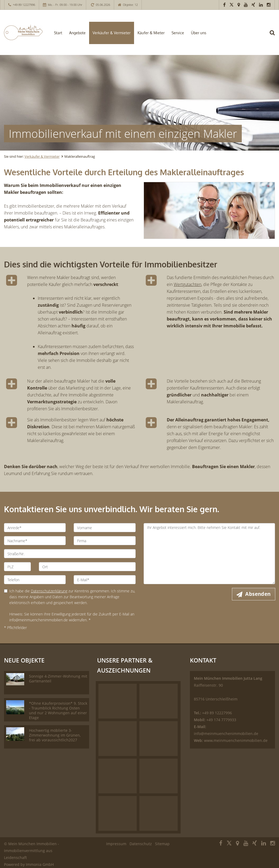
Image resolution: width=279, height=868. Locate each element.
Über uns (199, 33)
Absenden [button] (258, 594)
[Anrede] (35, 528)
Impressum (116, 844)
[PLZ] (17, 567)
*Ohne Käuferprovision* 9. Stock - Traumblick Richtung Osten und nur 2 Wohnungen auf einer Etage (58, 710)
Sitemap (162, 844)
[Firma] (105, 541)
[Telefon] (35, 580)
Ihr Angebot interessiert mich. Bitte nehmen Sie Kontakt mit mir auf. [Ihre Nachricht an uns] (209, 554)
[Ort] (87, 567)
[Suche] (275, 36)
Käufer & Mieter (151, 33)
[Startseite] (23, 32)
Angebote (77, 33)
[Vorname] (105, 528)
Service (178, 33)
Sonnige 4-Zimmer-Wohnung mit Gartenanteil (58, 679)
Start (58, 33)
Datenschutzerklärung (49, 591)
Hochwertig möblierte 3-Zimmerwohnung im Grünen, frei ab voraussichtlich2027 (55, 735)
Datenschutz (141, 844)
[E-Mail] (105, 580)
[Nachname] (35, 541)
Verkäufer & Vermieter (112, 33)
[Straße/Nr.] (70, 554)
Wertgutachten (188, 284)
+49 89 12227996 (24, 5)
